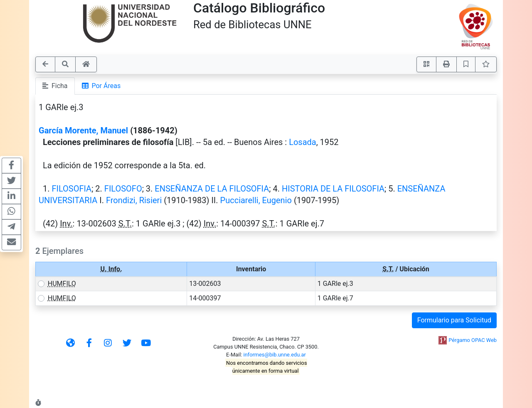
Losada (303, 142)
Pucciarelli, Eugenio (256, 200)
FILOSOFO (123, 189)
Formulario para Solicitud (454, 320)
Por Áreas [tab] (101, 86)
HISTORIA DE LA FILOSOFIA (333, 189)
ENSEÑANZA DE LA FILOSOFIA (212, 189)
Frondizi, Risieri (134, 200)
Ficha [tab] (55, 86)
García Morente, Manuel (83, 130)
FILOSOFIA (71, 189)
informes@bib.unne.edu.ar (275, 355)
